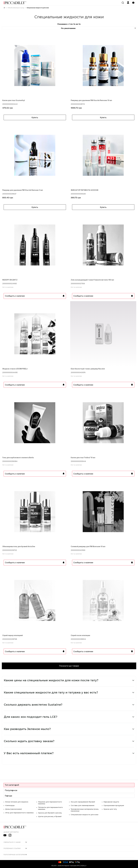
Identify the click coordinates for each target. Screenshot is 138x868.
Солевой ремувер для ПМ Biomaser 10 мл (88, 546)
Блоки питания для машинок (17, 802)
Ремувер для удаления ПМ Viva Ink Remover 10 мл (91, 100)
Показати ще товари (69, 666)
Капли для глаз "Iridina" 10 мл (83, 458)
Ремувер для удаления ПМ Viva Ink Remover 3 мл (23, 190)
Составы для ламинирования (83, 805)
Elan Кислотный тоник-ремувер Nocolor (88, 369)
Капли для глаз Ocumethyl (14, 100)
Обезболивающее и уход (16, 8)
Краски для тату (110, 809)
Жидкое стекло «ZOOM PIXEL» (15, 369)
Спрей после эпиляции (80, 635)
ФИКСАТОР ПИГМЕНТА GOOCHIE (85, 190)
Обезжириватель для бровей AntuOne (19, 546)
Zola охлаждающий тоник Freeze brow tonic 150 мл (92, 280)
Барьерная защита (111, 802)
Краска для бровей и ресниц (50, 813)
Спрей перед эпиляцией (13, 635)
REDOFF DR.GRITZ (10, 280)
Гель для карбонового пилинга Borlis (18, 458)
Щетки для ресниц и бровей (50, 816)
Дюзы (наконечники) (13, 809)
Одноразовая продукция (114, 805)
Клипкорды (10, 805)
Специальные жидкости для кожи (38, 8)
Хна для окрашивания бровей (83, 802)
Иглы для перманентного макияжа (19, 813)
